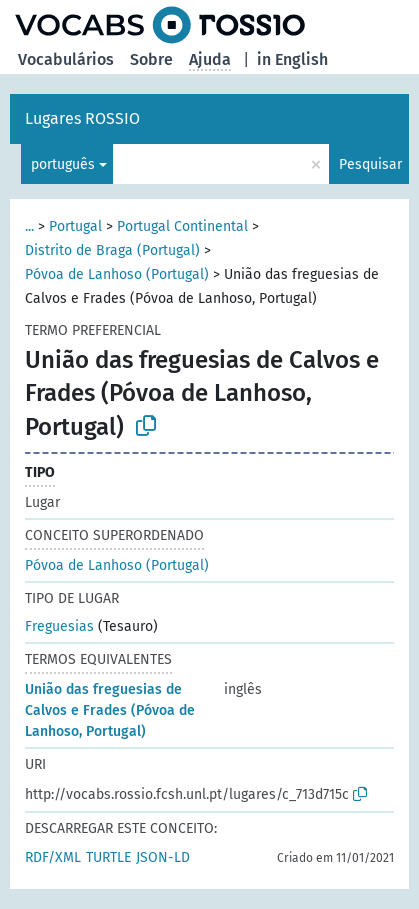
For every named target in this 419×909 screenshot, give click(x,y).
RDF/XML (53, 857)
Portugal (75, 226)
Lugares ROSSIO (82, 118)
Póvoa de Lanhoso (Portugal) (117, 274)
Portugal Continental (182, 226)
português (63, 164)
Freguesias (59, 626)
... (29, 226)
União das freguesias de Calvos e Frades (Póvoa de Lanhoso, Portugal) (110, 710)
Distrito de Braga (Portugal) (112, 250)
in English (292, 59)
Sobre (151, 59)
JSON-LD (163, 857)
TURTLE (108, 857)
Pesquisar (370, 164)
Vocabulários (66, 59)
